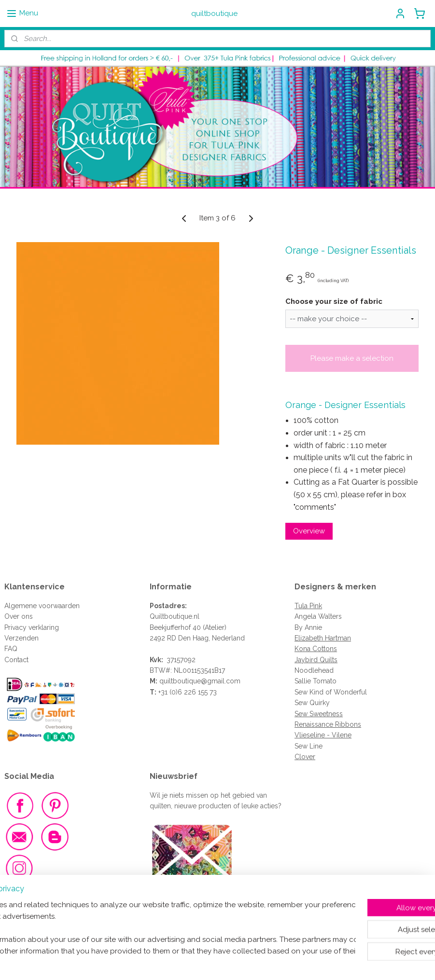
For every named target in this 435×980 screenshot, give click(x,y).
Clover (305, 757)
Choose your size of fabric (334, 301)
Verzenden (21, 638)
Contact (16, 660)
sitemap (184, 962)
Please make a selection (352, 358)
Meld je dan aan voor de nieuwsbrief (213, 900)
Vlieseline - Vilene (323, 735)
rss (202, 962)
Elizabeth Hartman (323, 638)
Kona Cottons (316, 649)
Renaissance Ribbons (328, 724)
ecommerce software (236, 962)
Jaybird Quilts (316, 660)
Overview (309, 531)
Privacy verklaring (32, 627)
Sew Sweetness (319, 714)
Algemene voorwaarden (42, 606)
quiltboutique (180, 681)
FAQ (11, 649)
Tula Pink (308, 606)
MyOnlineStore (317, 962)
